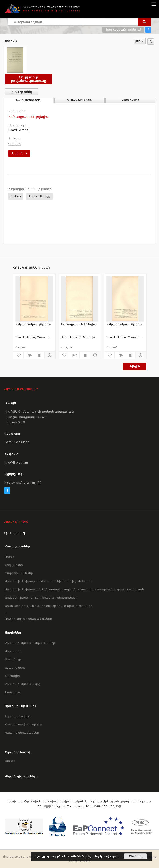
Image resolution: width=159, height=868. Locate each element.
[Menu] (154, 4)
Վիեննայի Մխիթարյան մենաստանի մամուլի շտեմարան (49, 581)
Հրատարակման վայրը (23, 684)
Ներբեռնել (20, 92)
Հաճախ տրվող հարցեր (23, 724)
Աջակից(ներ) (15, 668)
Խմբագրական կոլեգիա (33, 324)
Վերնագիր (13, 651)
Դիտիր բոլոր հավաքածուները (28, 619)
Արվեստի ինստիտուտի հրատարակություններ (41, 598)
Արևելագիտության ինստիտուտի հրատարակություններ (49, 606)
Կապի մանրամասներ (22, 733)
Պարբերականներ (19, 573)
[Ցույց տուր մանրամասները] (49, 355)
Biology (16, 196)
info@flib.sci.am (16, 463)
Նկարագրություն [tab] (29, 101)
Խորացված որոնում (123, 29)
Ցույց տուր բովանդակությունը (28, 79)
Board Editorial (19, 130)
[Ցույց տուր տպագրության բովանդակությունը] (39, 355)
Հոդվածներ (14, 565)
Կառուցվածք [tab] (130, 100)
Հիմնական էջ (15, 533)
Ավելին (134, 366)
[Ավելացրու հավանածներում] (151, 42)
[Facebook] (7, 491)
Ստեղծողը (13, 659)
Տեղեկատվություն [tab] (79, 100)
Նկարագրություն (18, 716)
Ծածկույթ (12, 692)
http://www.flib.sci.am (20, 483)
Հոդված (15, 143)
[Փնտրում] (145, 22)
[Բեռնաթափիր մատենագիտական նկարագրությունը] (29, 355)
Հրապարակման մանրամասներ (30, 643)
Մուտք (10, 761)
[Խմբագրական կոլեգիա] (34, 299)
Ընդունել (136, 856)
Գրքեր (10, 557)
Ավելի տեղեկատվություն (101, 856)
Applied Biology (39, 196)
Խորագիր (12, 676)
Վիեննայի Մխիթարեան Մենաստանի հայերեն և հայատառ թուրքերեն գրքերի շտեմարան (74, 589)
